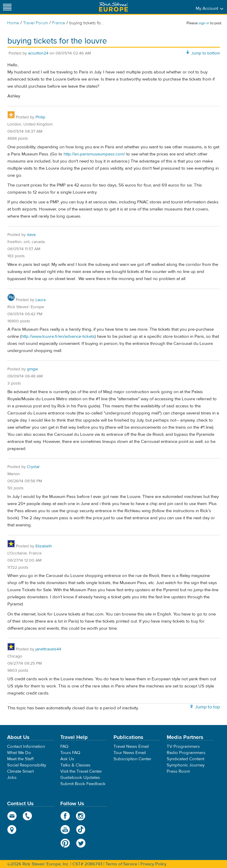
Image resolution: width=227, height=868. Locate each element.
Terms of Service (121, 864)
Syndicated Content (185, 759)
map (12, 830)
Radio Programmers (186, 753)
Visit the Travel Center (81, 771)
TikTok (81, 830)
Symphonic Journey (186, 765)
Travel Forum (36, 23)
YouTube (65, 830)
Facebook (65, 816)
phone (28, 816)
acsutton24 (38, 53)
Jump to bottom (206, 53)
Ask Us (67, 759)
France (59, 23)
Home (13, 23)
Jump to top (207, 707)
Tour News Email (130, 753)
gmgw (32, 369)
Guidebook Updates (80, 778)
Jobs (12, 778)
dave (31, 235)
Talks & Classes (75, 765)
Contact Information (26, 746)
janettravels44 (48, 649)
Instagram (81, 816)
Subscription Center (132, 759)
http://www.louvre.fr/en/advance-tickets (58, 336)
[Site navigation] (7, 7)
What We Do (19, 753)
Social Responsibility (27, 765)
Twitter (81, 843)
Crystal (33, 467)
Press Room (178, 771)
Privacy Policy (153, 864)
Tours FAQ (70, 753)
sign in (204, 23)
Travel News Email (131, 746)
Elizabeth (44, 546)
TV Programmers (183, 746)
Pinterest (65, 843)
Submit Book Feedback (83, 784)
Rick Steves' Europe (113, 7)
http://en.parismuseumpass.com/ (94, 154)
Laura (40, 300)
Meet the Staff (20, 759)
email (12, 816)
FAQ (64, 746)
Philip (40, 117)
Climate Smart (20, 771)
